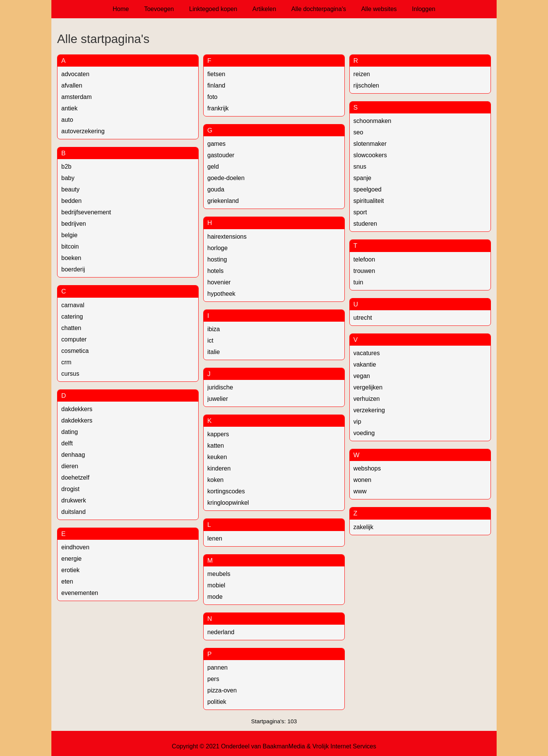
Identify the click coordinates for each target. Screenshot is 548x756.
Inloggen (424, 9)
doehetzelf (75, 478)
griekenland (223, 201)
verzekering (369, 410)
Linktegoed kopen (213, 9)
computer (74, 339)
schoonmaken (373, 121)
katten (216, 446)
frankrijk (218, 108)
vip (357, 422)
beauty (70, 189)
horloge (217, 248)
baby (68, 178)
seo (358, 132)
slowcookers (370, 155)
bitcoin (70, 246)
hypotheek (221, 294)
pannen (217, 667)
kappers (218, 434)
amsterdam (76, 97)
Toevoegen (159, 9)
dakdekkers (77, 409)
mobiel (216, 585)
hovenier (219, 282)
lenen (215, 538)
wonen (362, 480)
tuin (358, 282)
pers (213, 679)
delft (67, 443)
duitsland (73, 512)
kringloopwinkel (228, 503)
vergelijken (368, 387)
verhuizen (367, 399)
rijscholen (366, 85)
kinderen (219, 468)
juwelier (218, 399)
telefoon (364, 259)
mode (215, 597)
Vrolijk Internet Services (344, 746)
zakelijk (363, 527)
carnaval (73, 305)
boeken (71, 258)
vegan (362, 376)
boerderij (73, 269)
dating (70, 432)
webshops (367, 468)
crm (66, 362)
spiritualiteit (369, 201)
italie (214, 352)
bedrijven (74, 224)
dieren (70, 466)
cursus (70, 374)
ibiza (214, 329)
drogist (70, 489)
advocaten (75, 74)
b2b (66, 167)
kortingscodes (226, 491)
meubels (219, 574)
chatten (71, 328)
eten (67, 581)
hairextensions (227, 237)
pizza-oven (222, 690)
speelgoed (368, 189)
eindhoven (75, 547)
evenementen (80, 593)
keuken (217, 457)
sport (360, 212)
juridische (220, 387)
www (360, 491)
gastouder (221, 155)
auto (67, 120)
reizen (362, 74)
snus (360, 167)
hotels (216, 271)
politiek (217, 702)
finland (216, 85)
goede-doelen (226, 178)
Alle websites (379, 9)
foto (213, 97)
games (217, 144)
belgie (69, 235)
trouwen (364, 271)
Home (121, 9)
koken (216, 480)
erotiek (70, 570)
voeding (364, 433)
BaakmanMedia (284, 746)
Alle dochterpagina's (319, 9)
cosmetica (75, 351)
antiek (69, 108)
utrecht (363, 318)
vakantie (365, 364)
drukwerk (74, 500)
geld (213, 167)
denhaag (73, 455)
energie (71, 559)
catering (72, 317)
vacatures (367, 353)
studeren (365, 224)
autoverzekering (83, 131)
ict (210, 341)
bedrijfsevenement (86, 212)
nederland (221, 632)
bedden (71, 201)
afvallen (72, 85)
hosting (217, 259)
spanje (362, 178)
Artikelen (264, 9)
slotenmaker (370, 144)
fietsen (216, 74)
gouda (216, 189)
